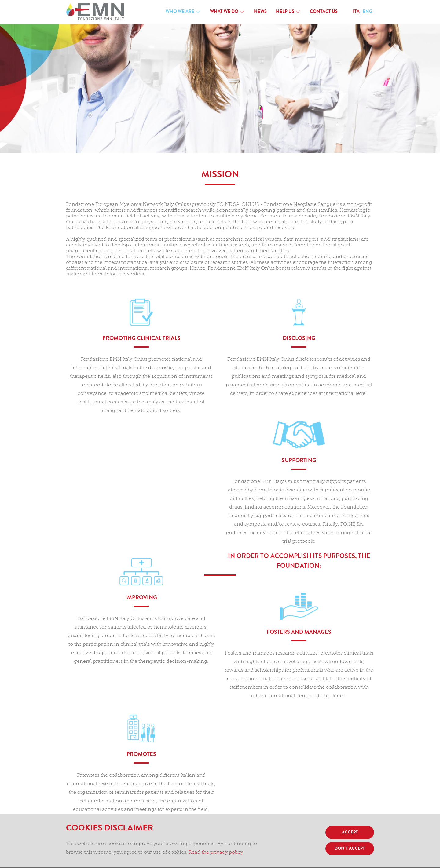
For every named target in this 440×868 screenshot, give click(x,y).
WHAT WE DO (224, 12)
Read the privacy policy (216, 852)
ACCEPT (350, 833)
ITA (356, 12)
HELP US (285, 12)
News (260, 12)
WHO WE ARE (180, 12)
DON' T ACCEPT (350, 849)
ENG (368, 12)
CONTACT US (324, 12)
